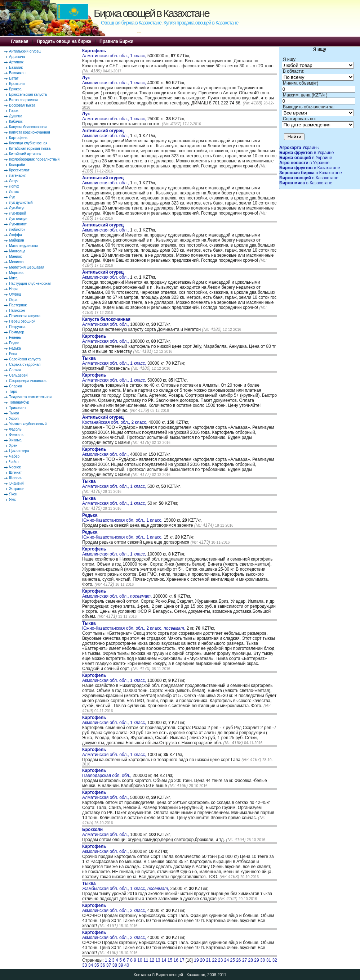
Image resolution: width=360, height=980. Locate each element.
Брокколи (17, 84)
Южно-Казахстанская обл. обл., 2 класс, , (134, 626)
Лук (12, 197)
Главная (20, 41)
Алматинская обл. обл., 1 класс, (115, 53)
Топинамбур (19, 402)
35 (96, 965)
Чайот (14, 462)
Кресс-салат (19, 170)
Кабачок (16, 122)
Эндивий (16, 483)
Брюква (15, 89)
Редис (14, 343)
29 (256, 960)
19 (196, 960)
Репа (13, 354)
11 (146, 960)
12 (152, 960)
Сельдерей (18, 375)
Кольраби (17, 165)
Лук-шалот (18, 224)
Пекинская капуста (25, 316)
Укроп (14, 419)
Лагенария (18, 176)
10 (140, 960)
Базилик (16, 68)
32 (274, 960)
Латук (14, 181)
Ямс (12, 500)
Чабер (14, 456)
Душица (16, 116)
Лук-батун (17, 208)
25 (232, 960)
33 (85, 965)
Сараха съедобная (25, 365)
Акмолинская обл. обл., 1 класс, (115, 80)
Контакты (142, 975)
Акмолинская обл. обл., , (117, 594)
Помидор (17, 332)
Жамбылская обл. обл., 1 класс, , (126, 886)
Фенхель (16, 435)
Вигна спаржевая (23, 100)
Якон (13, 494)
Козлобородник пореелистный (34, 159)
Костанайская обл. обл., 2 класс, (115, 420)
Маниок (15, 257)
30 (263, 960)
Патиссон (17, 311)
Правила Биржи (116, 41)
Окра (13, 300)
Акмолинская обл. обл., (106, 133)
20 (202, 960)
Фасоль (15, 429)
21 (208, 960)
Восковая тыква (22, 105)
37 (109, 965)
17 (182, 960)
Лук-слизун (18, 219)
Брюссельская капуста (28, 95)
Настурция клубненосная (30, 284)
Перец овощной (22, 321)
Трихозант (17, 408)
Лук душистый (21, 203)
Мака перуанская (23, 246)
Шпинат (15, 473)
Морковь (16, 273)
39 (121, 965)
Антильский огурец (25, 51)
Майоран (17, 240)
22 (214, 960)
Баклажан (17, 73)
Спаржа (15, 386)
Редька (15, 348)
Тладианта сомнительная (30, 397)
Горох (14, 111)
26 (238, 960)
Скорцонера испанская (28, 381)
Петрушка (17, 327)
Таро (13, 392)
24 (226, 960)
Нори (13, 289)
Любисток (17, 230)
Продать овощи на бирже (64, 41)
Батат (14, 78)
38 (115, 965)
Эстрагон (17, 489)
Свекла (15, 370)
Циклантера (19, 451)
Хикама (15, 440)
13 (158, 960)
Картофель (18, 138)
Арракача (17, 57)
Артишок (16, 62)
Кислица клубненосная (28, 143)
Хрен (13, 446)
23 (220, 960)
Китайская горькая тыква (30, 149)
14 (164, 960)
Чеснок (15, 467)
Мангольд (17, 251)
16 (176, 960)
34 (91, 965)
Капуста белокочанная (28, 127)
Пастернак (18, 305)
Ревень (15, 338)
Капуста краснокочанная (30, 132)
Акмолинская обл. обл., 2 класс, (115, 908)
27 (245, 960)
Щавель (16, 478)
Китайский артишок (25, 154)
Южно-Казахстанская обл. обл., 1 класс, (123, 518)
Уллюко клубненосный (28, 424)
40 (127, 965)
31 (269, 960)
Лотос (14, 192)
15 (170, 960)
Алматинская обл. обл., (106, 322)
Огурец (15, 294)
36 (103, 965)
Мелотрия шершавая (27, 267)
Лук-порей (17, 213)
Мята (13, 278)
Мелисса (16, 262)
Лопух (14, 186)
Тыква (14, 413)
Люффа (15, 235)
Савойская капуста (25, 359)
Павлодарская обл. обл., (107, 773)
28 (251, 960)
